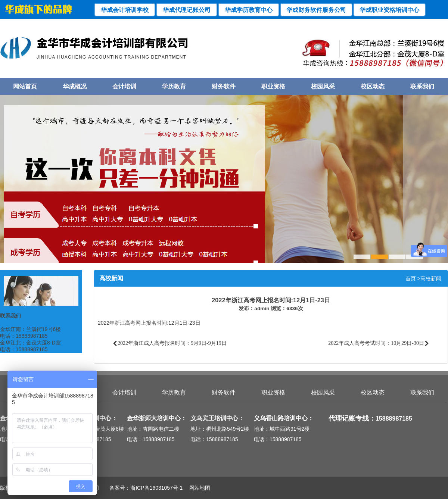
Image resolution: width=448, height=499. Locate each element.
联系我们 (422, 86)
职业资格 (273, 86)
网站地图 (197, 488)
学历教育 (174, 86)
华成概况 (75, 86)
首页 (411, 278)
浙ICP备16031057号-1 (156, 488)
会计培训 (124, 86)
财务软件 (224, 86)
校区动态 (373, 86)
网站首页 (25, 86)
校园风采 (323, 86)
